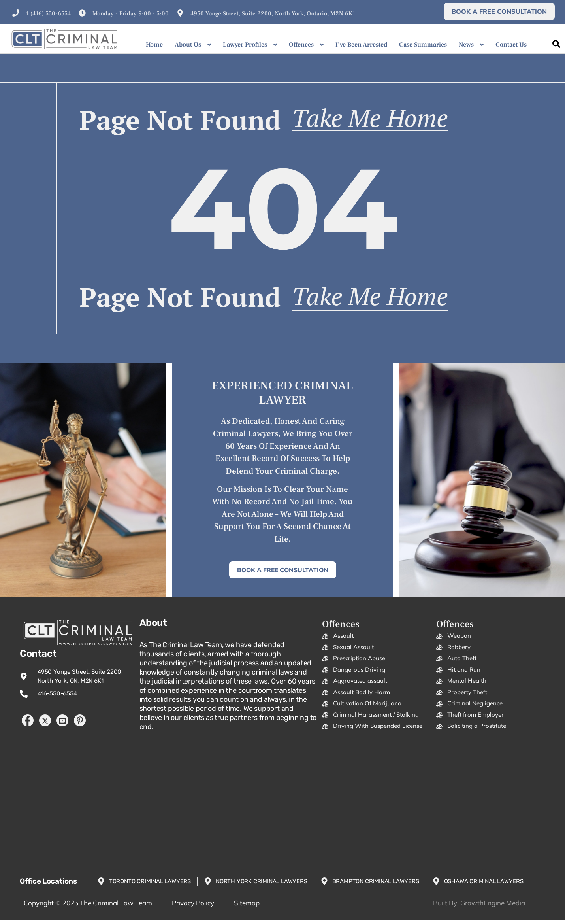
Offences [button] (301, 45)
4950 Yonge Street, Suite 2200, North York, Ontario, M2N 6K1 (273, 14)
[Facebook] (28, 725)
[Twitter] (45, 725)
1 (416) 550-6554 (48, 14)
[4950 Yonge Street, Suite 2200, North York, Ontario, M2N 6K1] (180, 13)
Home (154, 45)
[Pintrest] (80, 725)
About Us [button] (188, 45)
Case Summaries (423, 45)
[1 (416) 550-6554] (16, 13)
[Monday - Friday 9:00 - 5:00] (82, 13)
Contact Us (511, 45)
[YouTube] (62, 725)
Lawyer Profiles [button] (245, 45)
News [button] (466, 45)
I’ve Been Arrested (361, 45)
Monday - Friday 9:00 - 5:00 (131, 14)
